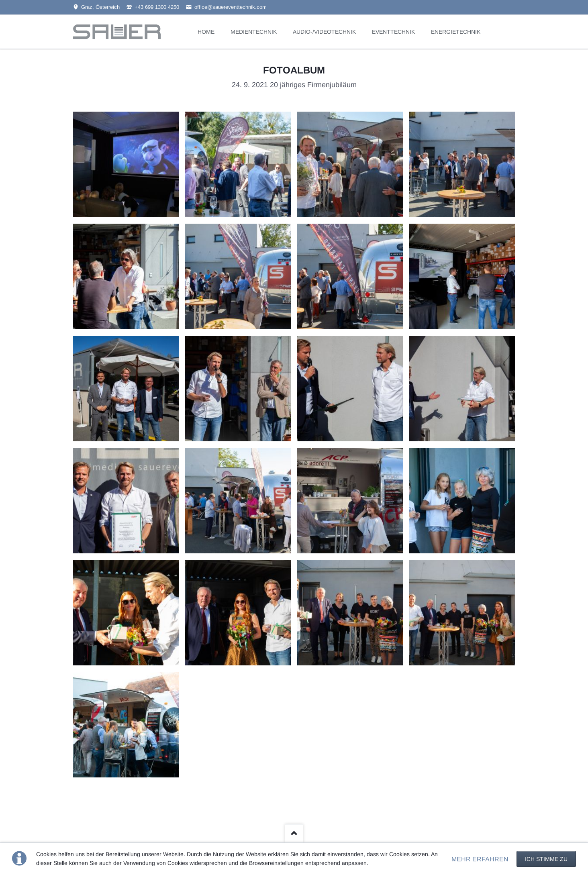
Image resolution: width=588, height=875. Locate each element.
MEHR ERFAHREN (480, 859)
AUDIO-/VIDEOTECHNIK (324, 32)
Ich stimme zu (546, 859)
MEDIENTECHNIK (254, 32)
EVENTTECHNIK (393, 32)
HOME (206, 32)
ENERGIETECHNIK (456, 32)
